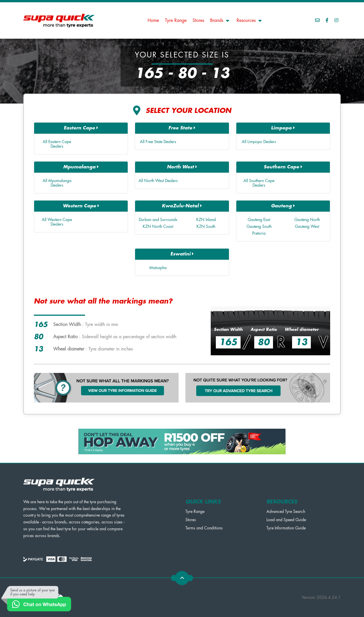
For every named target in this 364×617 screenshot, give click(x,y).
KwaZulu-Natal (182, 206)
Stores (198, 20)
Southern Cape (283, 167)
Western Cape (81, 206)
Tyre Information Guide (286, 528)
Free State (182, 128)
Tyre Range (176, 20)
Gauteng (283, 206)
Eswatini (182, 254)
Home (153, 20)
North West (182, 167)
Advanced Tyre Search (286, 511)
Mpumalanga (81, 167)
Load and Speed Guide (286, 520)
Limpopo (283, 128)
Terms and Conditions (204, 528)
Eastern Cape (81, 128)
